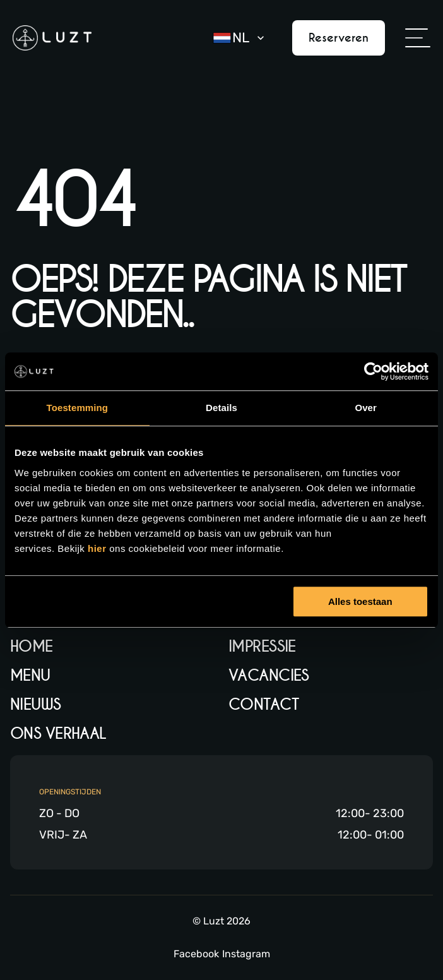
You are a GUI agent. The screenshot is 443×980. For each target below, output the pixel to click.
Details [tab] (222, 408)
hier (98, 548)
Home (32, 646)
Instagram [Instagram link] (246, 954)
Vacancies (269, 675)
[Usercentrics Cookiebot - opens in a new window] (373, 371)
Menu (30, 675)
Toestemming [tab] (78, 408)
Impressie (262, 646)
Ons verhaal (58, 733)
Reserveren (339, 38)
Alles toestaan (360, 601)
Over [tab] (366, 408)
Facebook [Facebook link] (196, 954)
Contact (263, 704)
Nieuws (36, 704)
